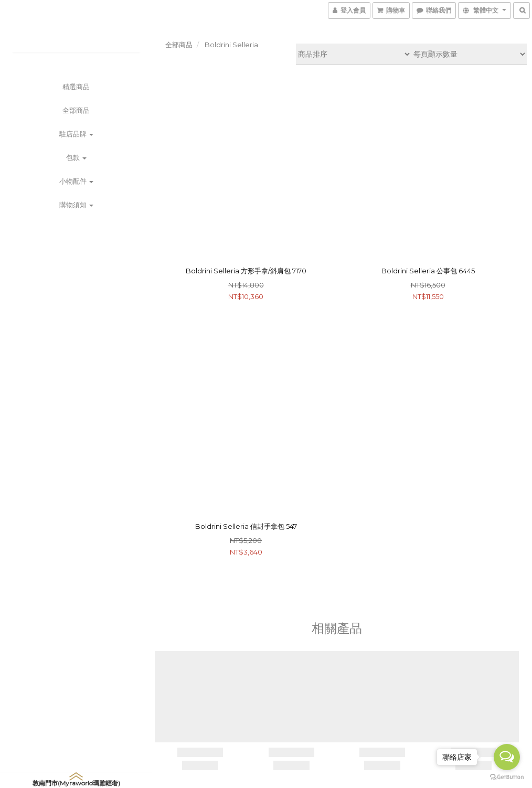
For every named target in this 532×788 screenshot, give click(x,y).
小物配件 (76, 181)
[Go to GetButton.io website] (507, 777)
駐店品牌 (76, 134)
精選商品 (76, 87)
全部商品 (76, 110)
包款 (76, 157)
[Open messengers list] (507, 757)
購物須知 (76, 205)
